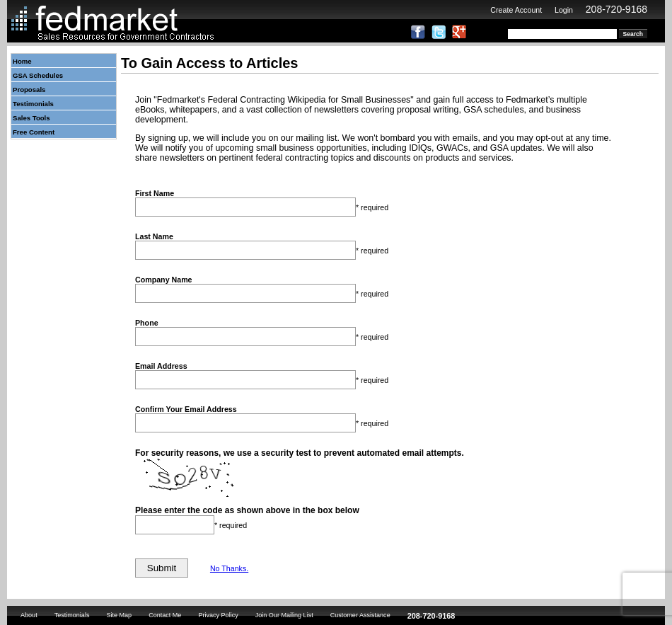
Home (22, 61)
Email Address (161, 366)
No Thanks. (229, 568)
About (29, 615)
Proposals (29, 90)
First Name (155, 193)
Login (564, 10)
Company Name (164, 280)
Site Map (119, 615)
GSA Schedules (38, 75)
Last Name (154, 236)
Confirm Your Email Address (186, 409)
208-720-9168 (616, 9)
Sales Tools (31, 118)
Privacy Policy (218, 615)
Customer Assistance (360, 615)
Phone (147, 323)
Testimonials (33, 104)
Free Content (34, 132)
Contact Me (165, 615)
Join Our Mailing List (284, 615)
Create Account (516, 10)
